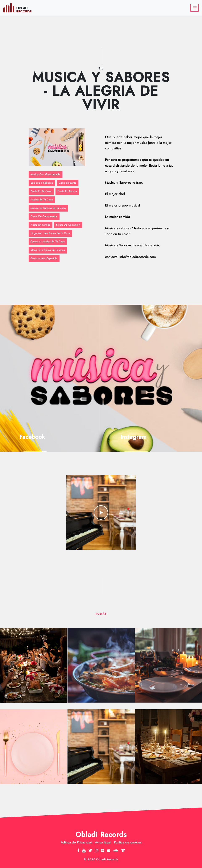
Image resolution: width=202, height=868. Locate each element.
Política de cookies (128, 842)
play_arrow (101, 512)
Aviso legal (103, 842)
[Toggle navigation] (195, 8)
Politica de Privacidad (76, 842)
